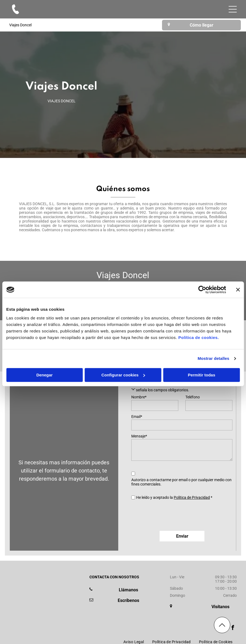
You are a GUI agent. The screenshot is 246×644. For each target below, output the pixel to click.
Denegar (45, 375)
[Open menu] (233, 9)
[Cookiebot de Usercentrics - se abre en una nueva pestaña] (202, 290)
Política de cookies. (199, 337)
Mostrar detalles (214, 359)
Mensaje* (139, 436)
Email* (137, 417)
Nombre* (139, 397)
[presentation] (173, 515)
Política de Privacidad (192, 497)
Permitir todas (202, 375)
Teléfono (193, 397)
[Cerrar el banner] (238, 290)
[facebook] (233, 628)
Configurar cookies (123, 375)
